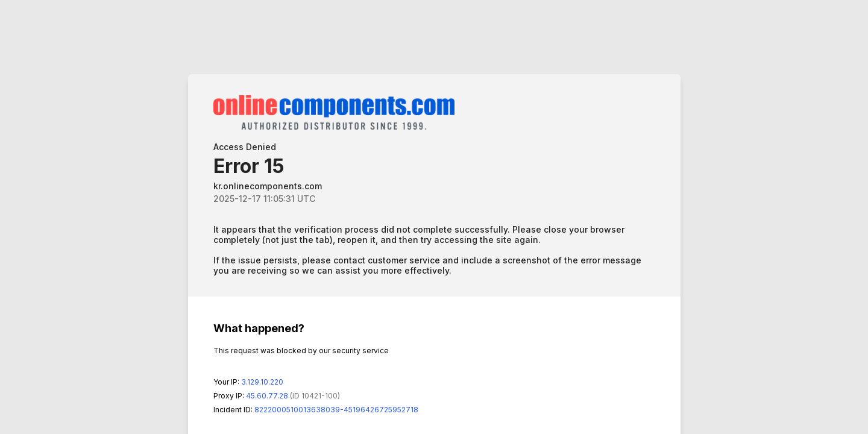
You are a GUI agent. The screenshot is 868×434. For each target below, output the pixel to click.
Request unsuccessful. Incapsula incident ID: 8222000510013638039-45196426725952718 (434, 217)
